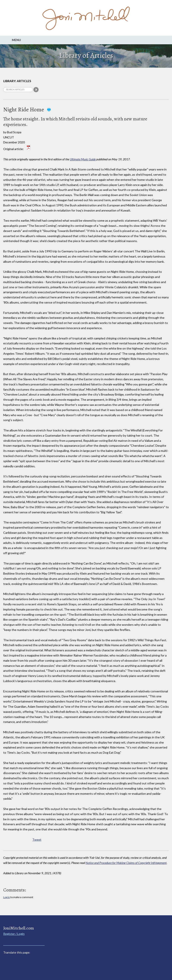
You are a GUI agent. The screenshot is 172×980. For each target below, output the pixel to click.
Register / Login (14, 934)
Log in (7, 897)
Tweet (37, 840)
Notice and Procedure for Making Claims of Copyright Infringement (126, 863)
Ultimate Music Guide (83, 159)
